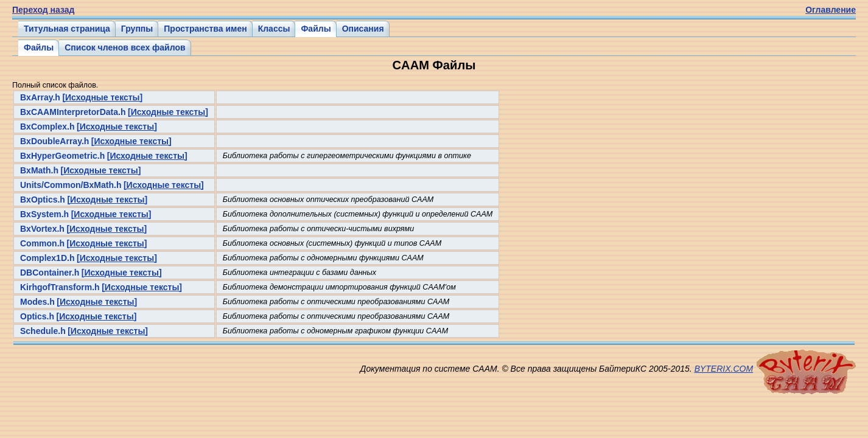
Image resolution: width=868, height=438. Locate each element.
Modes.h (37, 302)
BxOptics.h (43, 200)
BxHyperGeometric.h (62, 156)
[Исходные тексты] (102, 97)
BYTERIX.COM (724, 369)
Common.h (42, 243)
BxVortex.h (42, 229)
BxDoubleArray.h (54, 141)
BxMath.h (39, 170)
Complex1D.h (47, 258)
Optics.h (37, 316)
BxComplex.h (47, 127)
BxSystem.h (44, 214)
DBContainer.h (50, 273)
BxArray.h (40, 97)
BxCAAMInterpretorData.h (73, 112)
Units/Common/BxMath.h (71, 185)
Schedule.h (43, 331)
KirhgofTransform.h (60, 287)
